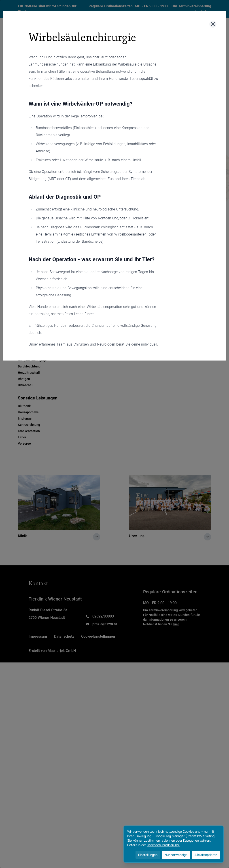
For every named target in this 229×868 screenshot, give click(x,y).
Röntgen (24, 379)
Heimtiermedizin (30, 289)
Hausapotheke (28, 412)
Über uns (130, 38)
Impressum (38, 842)
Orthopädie (26, 321)
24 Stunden (62, 6)
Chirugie (62, 217)
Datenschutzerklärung (163, 845)
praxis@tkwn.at (105, 829)
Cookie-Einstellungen (98, 842)
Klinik (72, 38)
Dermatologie (28, 271)
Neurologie (26, 308)
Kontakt (158, 38)
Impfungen (26, 418)
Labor (22, 437)
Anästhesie (26, 264)
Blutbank (24, 406)
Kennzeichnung (29, 425)
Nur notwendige (176, 855)
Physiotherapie (29, 327)
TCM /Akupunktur (31, 333)
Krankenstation (29, 431)
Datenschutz (64, 842)
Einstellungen (148, 855)
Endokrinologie (29, 277)
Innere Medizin (29, 296)
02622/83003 (103, 822)
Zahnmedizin (27, 340)
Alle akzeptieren (206, 855)
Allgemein (32, 217)
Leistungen (99, 38)
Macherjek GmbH (62, 856)
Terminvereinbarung (195, 6)
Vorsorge (24, 444)
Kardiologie (26, 302)
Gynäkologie (27, 283)
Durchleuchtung (29, 366)
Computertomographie (34, 360)
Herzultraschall (29, 373)
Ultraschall (26, 385)
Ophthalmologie (29, 314)
